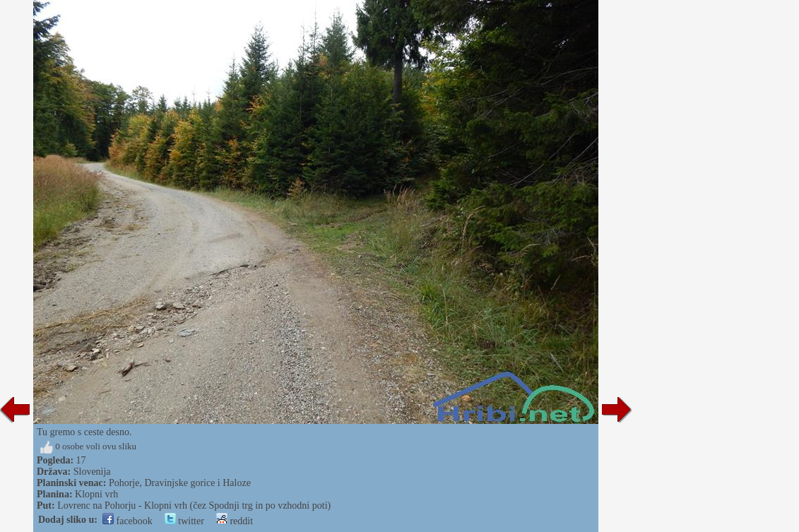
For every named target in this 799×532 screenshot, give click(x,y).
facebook (128, 521)
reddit (235, 521)
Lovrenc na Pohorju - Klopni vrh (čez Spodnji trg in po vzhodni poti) (194, 506)
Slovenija (92, 472)
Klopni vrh (96, 494)
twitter (184, 521)
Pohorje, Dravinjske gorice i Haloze (180, 483)
